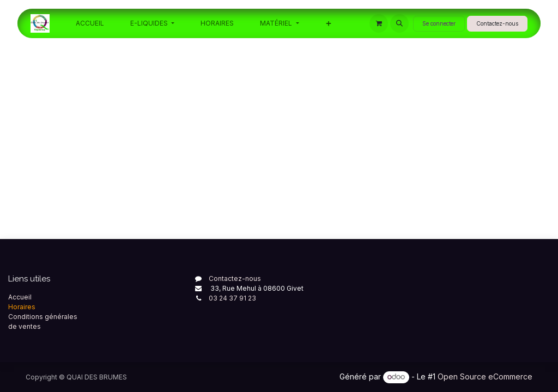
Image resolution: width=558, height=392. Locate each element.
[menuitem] (90, 23)
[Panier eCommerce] (379, 23)
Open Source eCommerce (485, 376)
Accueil (20, 297)
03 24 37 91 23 (232, 298)
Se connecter (439, 23)
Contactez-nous (497, 23)
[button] (399, 23)
